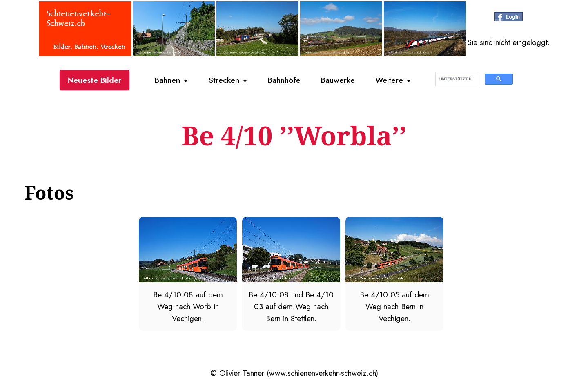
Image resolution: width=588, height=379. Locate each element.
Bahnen (167, 80)
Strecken (224, 80)
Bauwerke (338, 80)
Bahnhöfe (284, 80)
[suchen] (456, 79)
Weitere (389, 80)
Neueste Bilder (95, 80)
